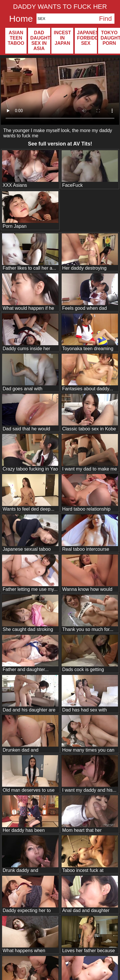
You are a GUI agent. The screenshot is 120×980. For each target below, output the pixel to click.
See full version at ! (60, 144)
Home (21, 18)
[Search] (67, 19)
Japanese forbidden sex (87, 38)
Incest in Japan (62, 38)
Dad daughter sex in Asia (40, 41)
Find (105, 19)
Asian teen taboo (16, 38)
